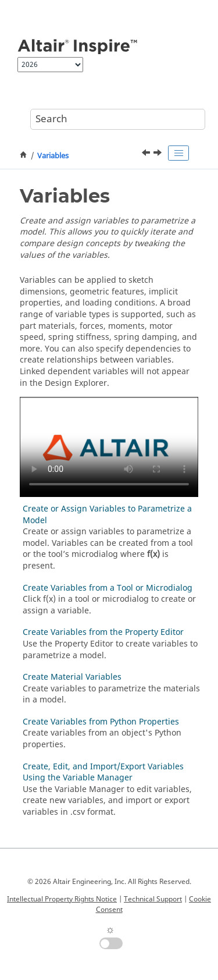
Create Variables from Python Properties (101, 722)
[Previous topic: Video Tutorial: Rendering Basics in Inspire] (147, 154)
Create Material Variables (72, 677)
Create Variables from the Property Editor (103, 632)
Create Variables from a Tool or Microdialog (108, 588)
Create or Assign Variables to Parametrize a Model (107, 515)
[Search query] (118, 119)
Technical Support (153, 899)
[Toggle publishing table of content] (178, 153)
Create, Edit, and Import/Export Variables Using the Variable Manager (103, 773)
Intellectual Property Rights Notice (62, 899)
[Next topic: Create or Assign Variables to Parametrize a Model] (159, 154)
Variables (53, 156)
